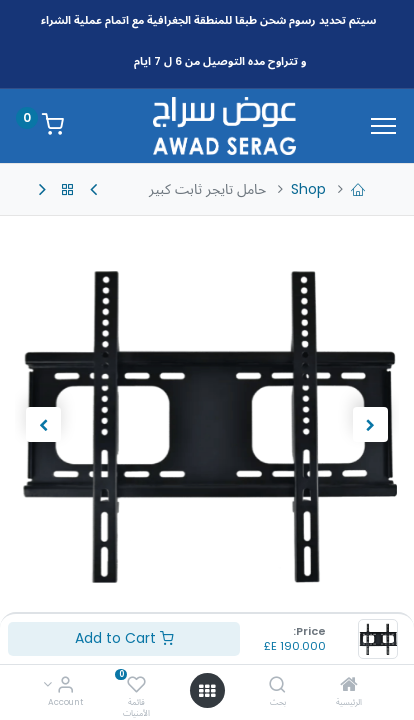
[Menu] (383, 126)
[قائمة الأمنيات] (136, 686)
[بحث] (277, 686)
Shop (308, 189)
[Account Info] (65, 686)
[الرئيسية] (349, 686)
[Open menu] (207, 691)
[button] (370, 424)
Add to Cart (124, 638)
